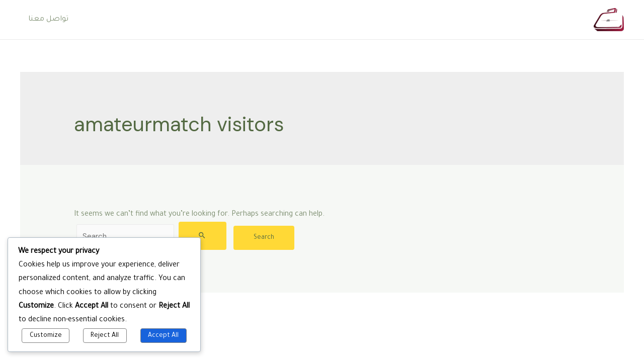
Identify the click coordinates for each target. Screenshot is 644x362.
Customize (46, 336)
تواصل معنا (48, 20)
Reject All (105, 336)
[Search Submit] (203, 236)
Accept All (163, 336)
